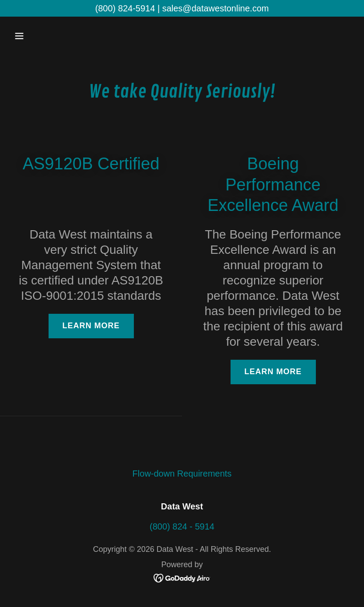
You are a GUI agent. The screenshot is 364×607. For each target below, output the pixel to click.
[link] (182, 577)
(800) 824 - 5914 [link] (182, 526)
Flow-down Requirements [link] (182, 474)
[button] (50, 36)
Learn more (91, 326)
